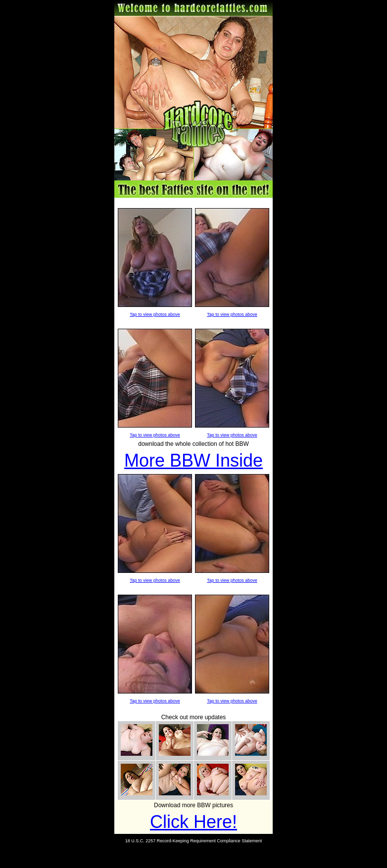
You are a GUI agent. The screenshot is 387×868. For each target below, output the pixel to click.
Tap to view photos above (155, 314)
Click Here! (193, 822)
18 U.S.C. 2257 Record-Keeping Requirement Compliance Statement (194, 841)
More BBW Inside (193, 460)
